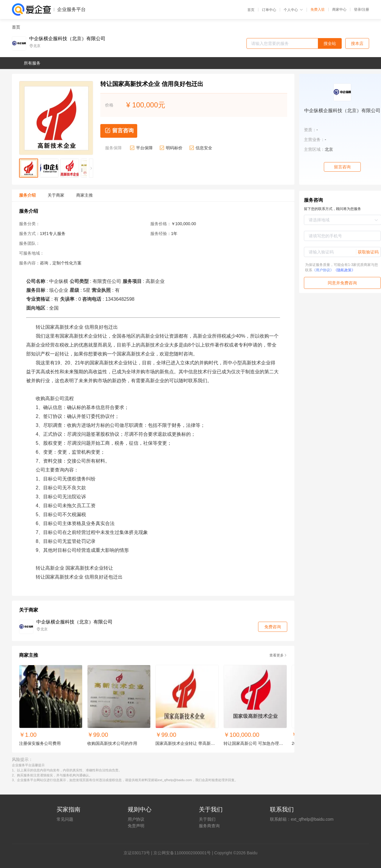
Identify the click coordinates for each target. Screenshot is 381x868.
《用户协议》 (323, 270)
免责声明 (136, 826)
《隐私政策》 (344, 270)
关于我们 (207, 819)
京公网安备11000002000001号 (182, 853)
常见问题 (65, 819)
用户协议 (136, 819)
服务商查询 (209, 826)
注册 (366, 10)
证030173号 (139, 853)
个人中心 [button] (293, 10)
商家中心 (339, 10)
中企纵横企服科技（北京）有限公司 (67, 39)
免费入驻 (318, 10)
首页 (251, 10)
